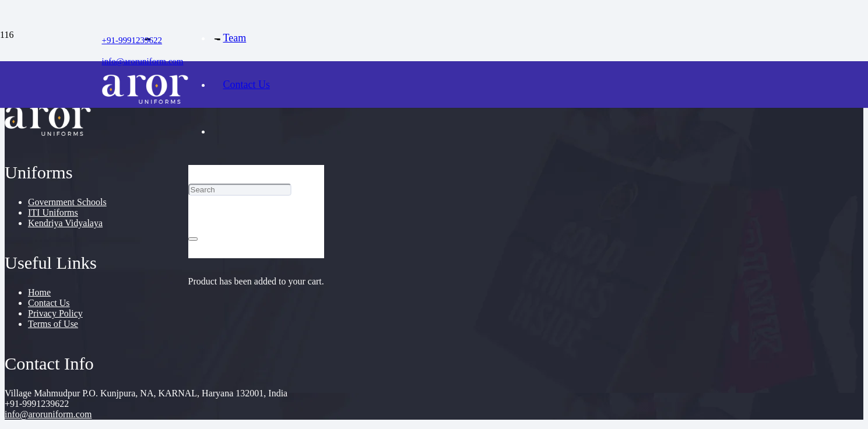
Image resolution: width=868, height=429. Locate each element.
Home (39, 292)
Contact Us (49, 303)
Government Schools (67, 202)
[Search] (240, 190)
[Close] (193, 239)
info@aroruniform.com (48, 414)
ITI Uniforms (53, 212)
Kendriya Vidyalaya (65, 223)
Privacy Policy (55, 313)
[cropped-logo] (145, 101)
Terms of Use (53, 324)
